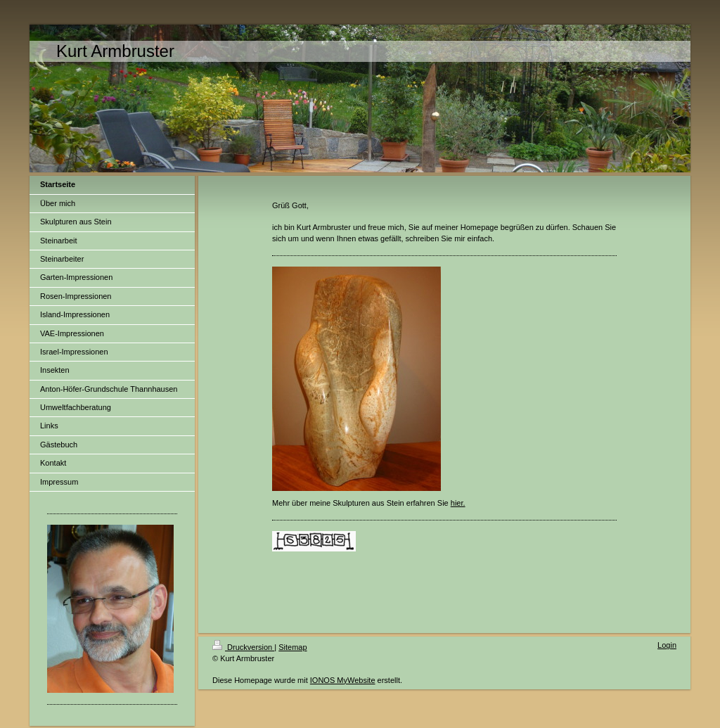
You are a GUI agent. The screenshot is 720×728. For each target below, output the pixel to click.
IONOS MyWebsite (343, 680)
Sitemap (292, 647)
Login (667, 645)
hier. (458, 503)
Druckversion (243, 647)
